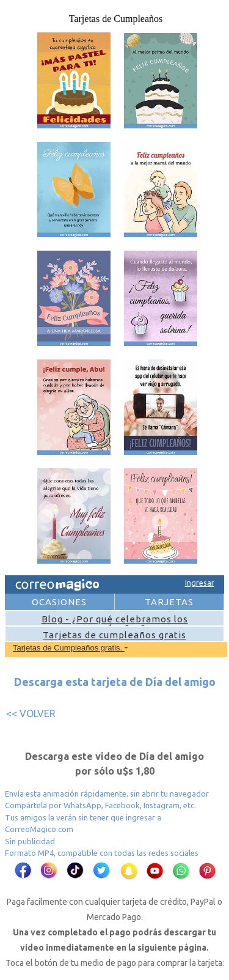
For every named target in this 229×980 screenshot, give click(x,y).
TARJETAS (169, 602)
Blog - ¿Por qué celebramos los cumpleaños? (115, 624)
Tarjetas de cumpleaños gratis (114, 635)
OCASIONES (59, 602)
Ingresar (200, 583)
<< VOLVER (31, 713)
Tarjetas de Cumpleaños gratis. (69, 648)
